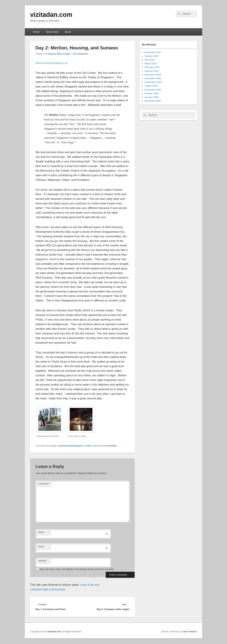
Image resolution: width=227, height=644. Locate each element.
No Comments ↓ (81, 54)
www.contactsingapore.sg (52, 63)
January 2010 (152, 71)
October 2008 (152, 93)
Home (36, 32)
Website (42, 561)
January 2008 (152, 97)
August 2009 (151, 86)
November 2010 (153, 52)
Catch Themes (190, 632)
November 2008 (153, 90)
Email (41, 546)
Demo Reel (52, 32)
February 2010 (152, 67)
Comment (44, 484)
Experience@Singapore (71, 446)
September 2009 (153, 82)
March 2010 (151, 63)
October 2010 (152, 56)
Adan (67, 54)
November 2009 (153, 78)
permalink (112, 446)
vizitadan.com (51, 15)
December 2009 (153, 75)
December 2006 (153, 101)
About (68, 32)
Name (41, 532)
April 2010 (150, 60)
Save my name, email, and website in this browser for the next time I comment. (77, 569)
